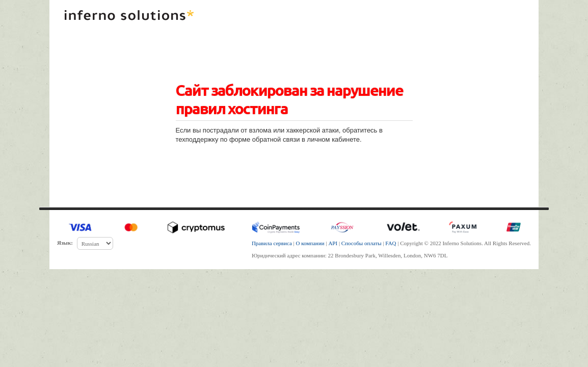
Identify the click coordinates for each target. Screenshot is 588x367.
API (333, 243)
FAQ (391, 243)
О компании (310, 243)
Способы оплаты (362, 243)
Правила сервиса (272, 243)
